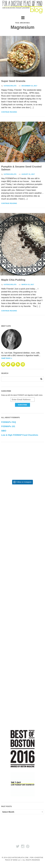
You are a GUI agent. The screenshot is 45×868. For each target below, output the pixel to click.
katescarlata (10, 86)
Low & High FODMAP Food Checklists (20, 435)
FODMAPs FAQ (9, 422)
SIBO (4, 431)
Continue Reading (9, 112)
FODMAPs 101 (8, 426)
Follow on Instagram (24, 482)
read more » (7, 358)
